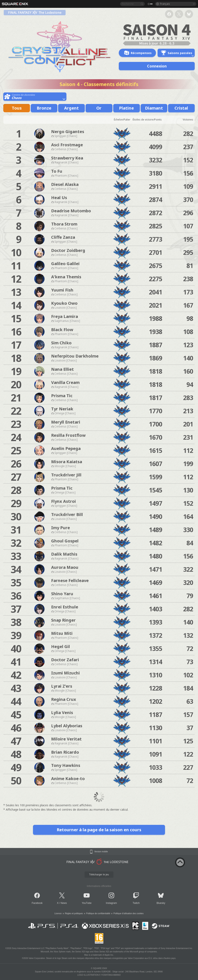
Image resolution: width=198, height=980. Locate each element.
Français (165, 4)
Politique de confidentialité (98, 913)
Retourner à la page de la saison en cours (99, 830)
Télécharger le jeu (99, 875)
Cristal (181, 108)
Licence (58, 913)
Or (99, 108)
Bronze (44, 108)
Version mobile (101, 852)
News (64, 903)
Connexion (157, 66)
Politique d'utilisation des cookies (128, 913)
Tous (17, 108)
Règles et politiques (74, 913)
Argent (71, 108)
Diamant (154, 108)
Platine (126, 108)
